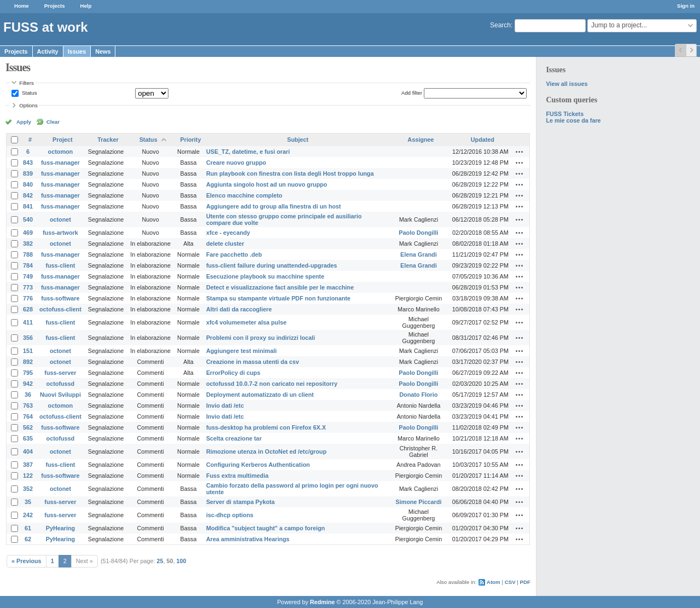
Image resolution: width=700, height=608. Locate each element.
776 (28, 298)
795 (28, 373)
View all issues (567, 84)
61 (28, 528)
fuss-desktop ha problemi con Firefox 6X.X (266, 427)
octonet (60, 219)
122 (28, 476)
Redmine (323, 602)
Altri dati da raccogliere (239, 309)
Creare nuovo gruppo (236, 163)
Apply (24, 122)
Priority (191, 140)
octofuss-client (60, 309)
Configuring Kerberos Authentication (258, 465)
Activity (48, 51)
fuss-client (60, 265)
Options (28, 105)
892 (28, 362)
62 (28, 539)
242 (28, 515)
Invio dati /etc (225, 406)
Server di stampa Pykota (240, 502)
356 (28, 338)
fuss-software (60, 298)
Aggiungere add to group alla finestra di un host (274, 206)
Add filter (412, 93)
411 (28, 322)
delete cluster (225, 244)
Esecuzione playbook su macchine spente (265, 276)
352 (28, 489)
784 (28, 265)
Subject (298, 140)
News (103, 51)
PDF (525, 582)
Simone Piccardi (418, 502)
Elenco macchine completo (244, 195)
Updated (483, 140)
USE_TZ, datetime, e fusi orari (248, 152)
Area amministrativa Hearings (248, 539)
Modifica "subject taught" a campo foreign (266, 528)
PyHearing (60, 528)
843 (28, 163)
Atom (494, 582)
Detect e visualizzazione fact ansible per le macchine (280, 287)
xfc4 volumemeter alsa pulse (246, 322)
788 (28, 254)
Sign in (686, 6)
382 (28, 244)
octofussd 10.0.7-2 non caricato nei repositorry (272, 384)
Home (22, 6)
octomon (61, 152)
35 (28, 502)
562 (28, 427)
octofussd (61, 384)
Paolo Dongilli (418, 233)
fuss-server (60, 373)
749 (28, 276)
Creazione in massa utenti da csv (253, 362)
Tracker (108, 140)
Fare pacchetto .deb (234, 254)
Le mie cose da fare (573, 120)
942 (28, 384)
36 (28, 395)
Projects (55, 6)
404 (28, 451)
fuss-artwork (60, 233)
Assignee (421, 140)
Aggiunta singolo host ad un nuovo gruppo (267, 184)
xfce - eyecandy (228, 233)
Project (63, 140)
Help (86, 6)
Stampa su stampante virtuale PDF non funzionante (278, 298)
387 (28, 465)
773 (28, 287)
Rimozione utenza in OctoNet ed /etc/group (266, 451)
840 (28, 184)
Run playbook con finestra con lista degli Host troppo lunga (290, 173)
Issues (77, 51)
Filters (26, 83)
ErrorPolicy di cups (233, 373)
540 (28, 219)
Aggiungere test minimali (241, 351)
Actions (520, 152)
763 (28, 406)
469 (28, 233)
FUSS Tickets (565, 114)
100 (182, 561)
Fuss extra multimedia (237, 476)
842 (28, 195)
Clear (53, 122)
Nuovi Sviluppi (60, 395)
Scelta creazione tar (234, 438)
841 (28, 206)
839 (28, 173)
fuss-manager (60, 163)
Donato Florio (418, 395)
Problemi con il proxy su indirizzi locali (261, 338)
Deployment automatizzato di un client (260, 395)
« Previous (27, 561)
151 (28, 351)
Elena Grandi (419, 254)
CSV (510, 582)
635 (28, 438)
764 (28, 416)
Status (28, 93)
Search (500, 25)
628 (28, 309)
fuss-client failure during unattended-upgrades (272, 265)
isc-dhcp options (230, 515)
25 (160, 561)
